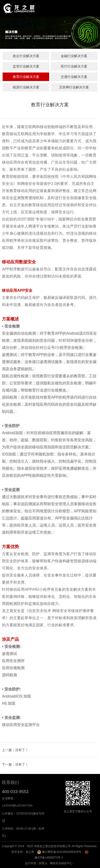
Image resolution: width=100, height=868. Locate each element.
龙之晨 (30, 852)
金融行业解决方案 (74, 56)
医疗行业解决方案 (74, 66)
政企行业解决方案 (26, 56)
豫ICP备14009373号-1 (49, 858)
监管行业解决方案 (26, 66)
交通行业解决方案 (74, 77)
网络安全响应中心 (61, 863)
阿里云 (43, 863)
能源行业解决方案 (26, 87)
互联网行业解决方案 (74, 87)
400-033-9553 (15, 792)
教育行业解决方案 (26, 77)
